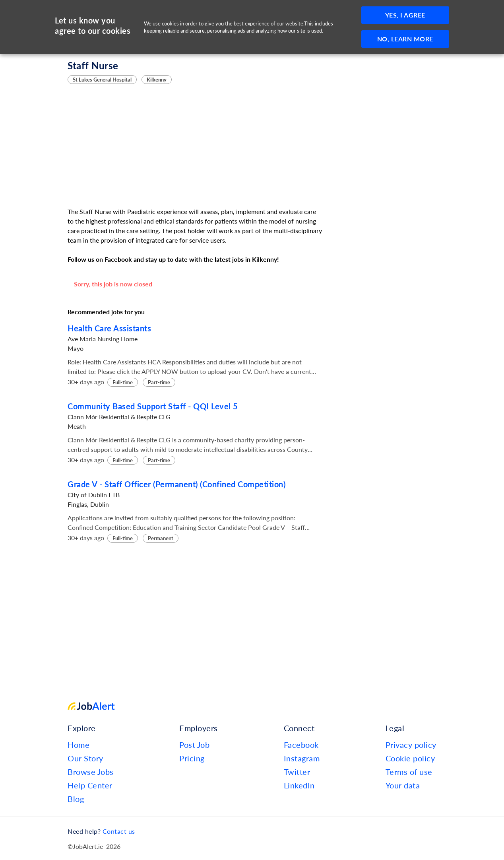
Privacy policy (411, 745)
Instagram (302, 758)
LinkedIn (299, 785)
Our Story (85, 758)
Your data (403, 785)
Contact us (119, 831)
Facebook (301, 745)
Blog (76, 799)
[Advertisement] (195, 148)
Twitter (297, 772)
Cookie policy (410, 758)
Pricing (192, 758)
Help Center (90, 785)
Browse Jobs (91, 772)
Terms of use (409, 772)
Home (79, 745)
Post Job (194, 745)
